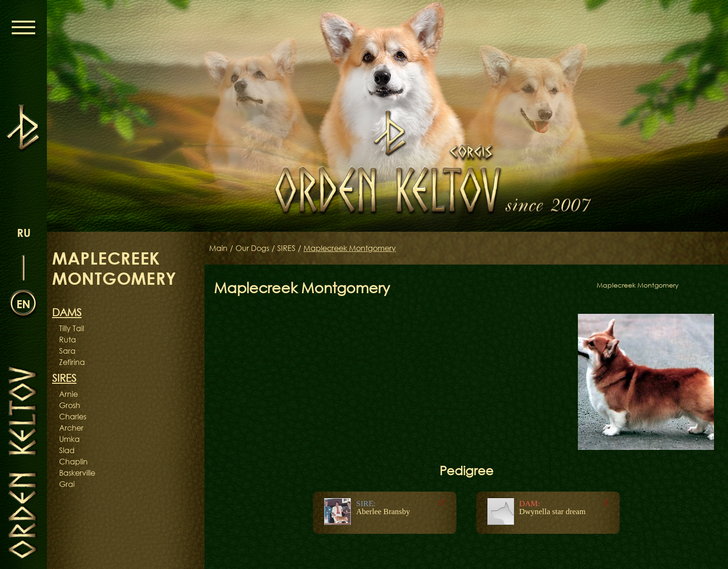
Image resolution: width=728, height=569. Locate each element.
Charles (73, 417)
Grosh (70, 405)
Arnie (68, 394)
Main (218, 248)
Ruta (68, 340)
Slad (67, 450)
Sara (67, 351)
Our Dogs (252, 248)
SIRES (286, 248)
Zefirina (72, 362)
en (23, 304)
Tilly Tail (72, 328)
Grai (67, 484)
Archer (71, 428)
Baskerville (77, 473)
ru (24, 232)
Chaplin (73, 462)
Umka (69, 439)
